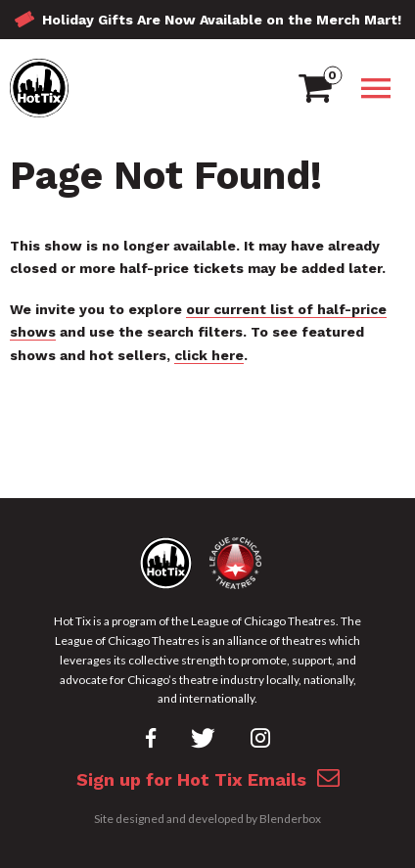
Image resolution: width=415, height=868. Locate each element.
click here (209, 355)
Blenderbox (290, 819)
